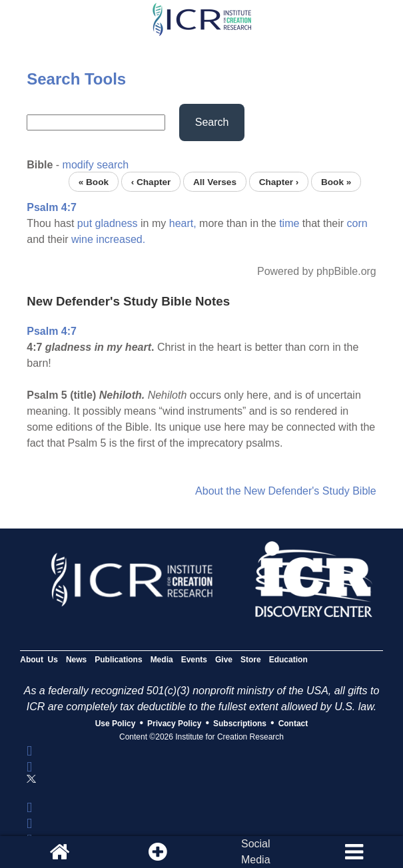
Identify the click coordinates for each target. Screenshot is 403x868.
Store (251, 660)
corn (357, 223)
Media (162, 660)
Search (212, 122)
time (289, 223)
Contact (293, 724)
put (85, 223)
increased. (121, 239)
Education (288, 660)
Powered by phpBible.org (317, 271)
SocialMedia (256, 852)
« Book (94, 181)
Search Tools (76, 79)
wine (82, 239)
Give (224, 660)
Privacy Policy (174, 724)
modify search (96, 165)
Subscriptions (240, 724)
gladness (117, 223)
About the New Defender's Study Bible (286, 491)
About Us (39, 660)
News (76, 660)
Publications (118, 660)
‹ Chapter (151, 181)
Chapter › (279, 181)
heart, (183, 223)
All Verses (215, 181)
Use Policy (116, 724)
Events (194, 660)
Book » (336, 181)
